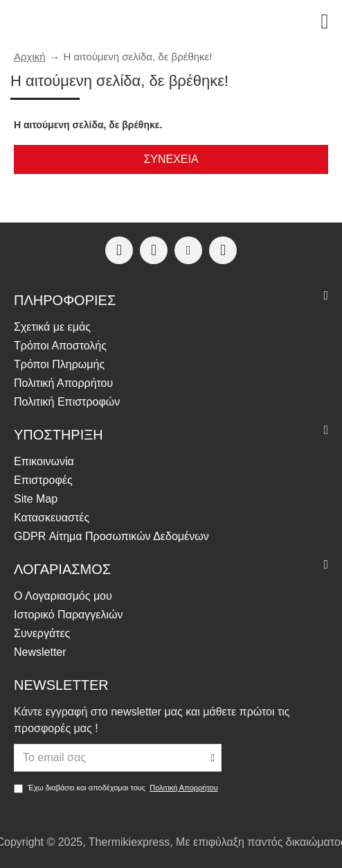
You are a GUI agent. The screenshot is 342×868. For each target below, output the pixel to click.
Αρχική (30, 57)
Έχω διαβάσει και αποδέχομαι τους (117, 788)
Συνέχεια (171, 159)
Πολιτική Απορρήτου (184, 788)
